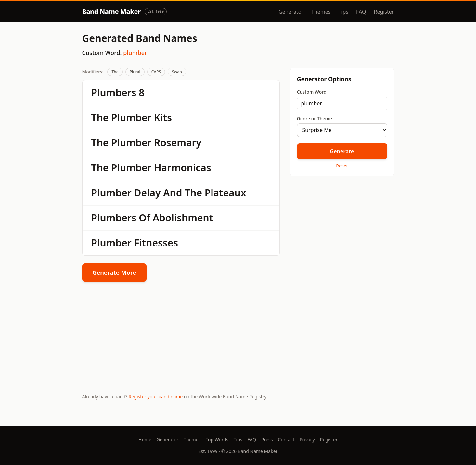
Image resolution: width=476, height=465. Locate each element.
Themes (321, 12)
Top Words (217, 439)
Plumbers (114, 93)
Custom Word (312, 92)
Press (267, 439)
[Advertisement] (342, 227)
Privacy (307, 439)
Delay (148, 193)
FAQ (361, 12)
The (115, 72)
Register (384, 12)
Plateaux (225, 193)
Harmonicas (183, 168)
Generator (291, 12)
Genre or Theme (315, 119)
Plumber (131, 118)
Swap (177, 72)
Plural (135, 72)
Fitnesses (156, 243)
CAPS (156, 72)
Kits (163, 118)
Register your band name (156, 397)
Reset (342, 166)
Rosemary (178, 143)
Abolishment (183, 218)
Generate (342, 151)
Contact (286, 439)
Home (145, 439)
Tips (344, 12)
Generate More (115, 272)
